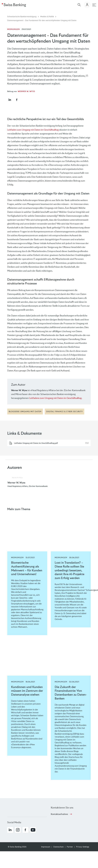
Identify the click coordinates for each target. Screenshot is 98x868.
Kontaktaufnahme (59, 814)
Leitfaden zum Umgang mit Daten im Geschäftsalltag (33, 130)
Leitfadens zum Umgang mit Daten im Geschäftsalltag (55, 398)
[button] (10, 100)
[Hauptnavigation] (94, 5)
